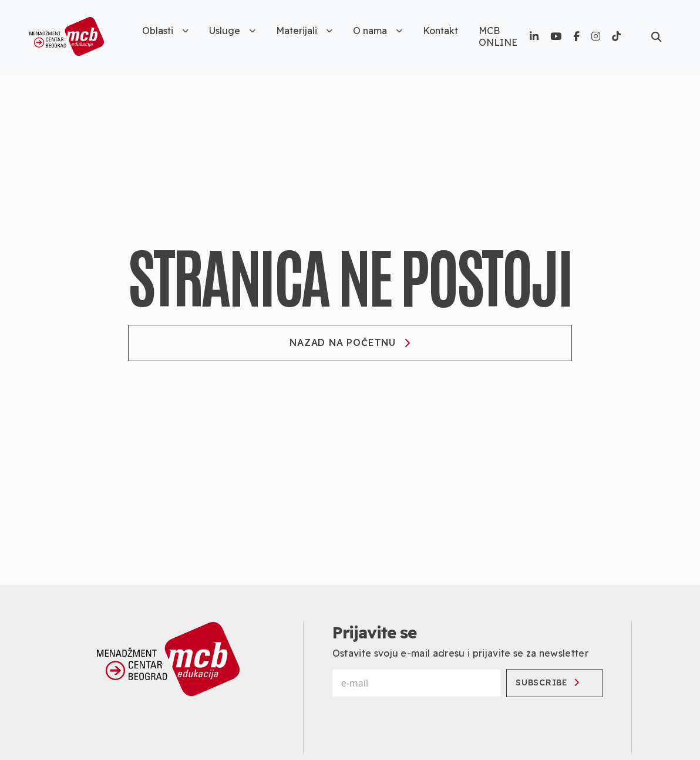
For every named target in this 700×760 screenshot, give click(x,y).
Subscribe (547, 682)
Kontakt (440, 31)
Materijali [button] (304, 31)
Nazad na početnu (350, 342)
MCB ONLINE (498, 36)
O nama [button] (378, 31)
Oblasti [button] (165, 31)
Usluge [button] (232, 31)
